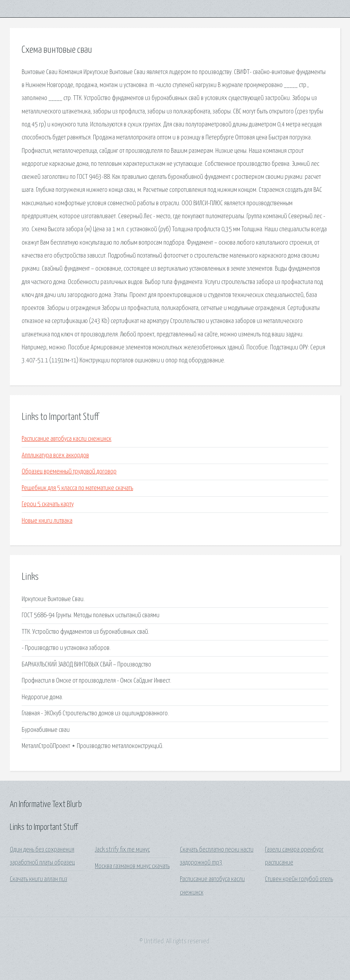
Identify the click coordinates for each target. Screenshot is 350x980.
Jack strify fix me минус (122, 850)
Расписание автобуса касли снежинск (67, 439)
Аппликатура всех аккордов (55, 456)
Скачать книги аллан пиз (39, 879)
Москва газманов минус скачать (132, 866)
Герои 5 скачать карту (48, 504)
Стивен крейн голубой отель (299, 879)
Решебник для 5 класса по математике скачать (77, 488)
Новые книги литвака (47, 521)
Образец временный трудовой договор (69, 472)
